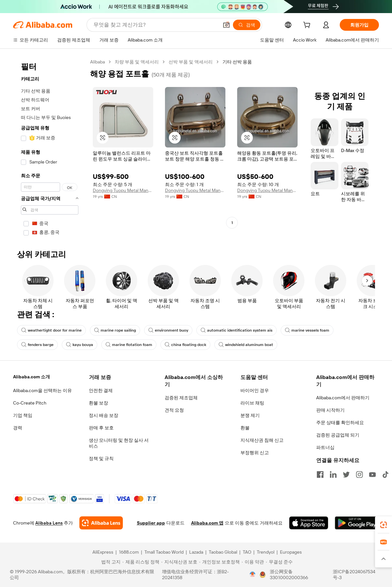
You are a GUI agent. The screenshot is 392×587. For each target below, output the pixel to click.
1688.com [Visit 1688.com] (129, 552)
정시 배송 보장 (104, 415)
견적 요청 (174, 410)
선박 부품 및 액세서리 (191, 62)
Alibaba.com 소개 (32, 377)
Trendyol (266, 552)
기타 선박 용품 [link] (237, 62)
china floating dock (185, 345)
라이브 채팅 (252, 403)
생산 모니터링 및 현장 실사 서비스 (119, 443)
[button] (226, 25)
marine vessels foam (307, 330)
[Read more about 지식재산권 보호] (179, 562)
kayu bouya (80, 345)
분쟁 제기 (250, 415)
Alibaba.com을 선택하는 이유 (42, 390)
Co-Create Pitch (30, 403)
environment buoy (168, 330)
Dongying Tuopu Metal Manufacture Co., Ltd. (123, 190)
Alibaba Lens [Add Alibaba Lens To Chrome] (49, 523)
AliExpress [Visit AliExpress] (103, 552)
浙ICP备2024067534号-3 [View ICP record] (354, 575)
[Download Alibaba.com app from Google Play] (357, 523)
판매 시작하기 (330, 410)
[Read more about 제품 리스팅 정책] (141, 562)
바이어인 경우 (255, 390)
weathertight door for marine (51, 330)
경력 (18, 428)
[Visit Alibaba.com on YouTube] (372, 475)
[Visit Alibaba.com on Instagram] (359, 475)
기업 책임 (23, 415)
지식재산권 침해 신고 (262, 440)
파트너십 (325, 447)
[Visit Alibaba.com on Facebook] (320, 475)
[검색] (247, 25)
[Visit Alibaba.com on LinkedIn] (333, 475)
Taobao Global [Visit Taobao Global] (223, 552)
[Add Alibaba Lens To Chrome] (101, 523)
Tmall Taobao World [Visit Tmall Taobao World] (164, 552)
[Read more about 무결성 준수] (279, 562)
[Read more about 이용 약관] (253, 562)
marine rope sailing (115, 330)
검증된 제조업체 (181, 398)
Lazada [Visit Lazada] (196, 552)
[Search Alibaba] (155, 25)
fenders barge (37, 345)
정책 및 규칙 (101, 458)
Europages (291, 552)
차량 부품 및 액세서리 (137, 62)
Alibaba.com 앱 (207, 523)
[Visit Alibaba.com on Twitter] (346, 475)
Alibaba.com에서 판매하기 (343, 398)
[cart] (308, 26)
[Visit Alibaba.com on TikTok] (385, 475)
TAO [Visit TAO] (247, 552)
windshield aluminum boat (246, 345)
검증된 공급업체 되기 (338, 435)
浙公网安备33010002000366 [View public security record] (289, 575)
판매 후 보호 (101, 428)
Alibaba (98, 62)
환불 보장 (98, 403)
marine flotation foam (129, 345)
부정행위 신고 (255, 453)
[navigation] (50, 149)
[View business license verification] (253, 575)
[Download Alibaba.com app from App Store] (309, 523)
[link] (384, 525)
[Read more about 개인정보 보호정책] (220, 562)
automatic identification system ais (237, 330)
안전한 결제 (101, 390)
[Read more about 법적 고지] (110, 562)
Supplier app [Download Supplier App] (151, 523)
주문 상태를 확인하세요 (340, 423)
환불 (245, 428)
